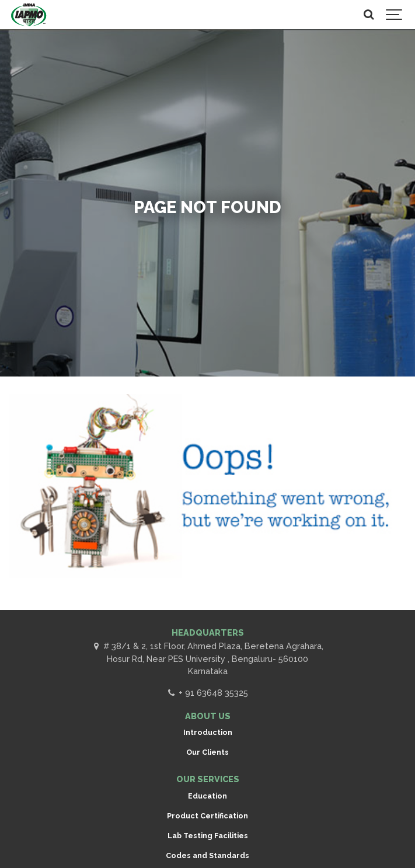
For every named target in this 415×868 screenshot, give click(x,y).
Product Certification (208, 816)
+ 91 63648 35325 (207, 693)
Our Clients (208, 752)
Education (208, 796)
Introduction (208, 732)
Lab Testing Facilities (208, 836)
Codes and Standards (208, 855)
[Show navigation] (395, 15)
